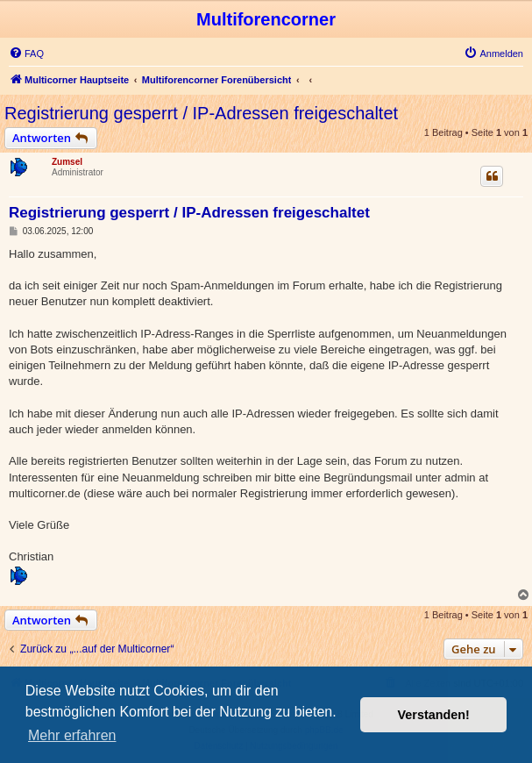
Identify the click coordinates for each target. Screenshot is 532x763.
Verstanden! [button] (434, 715)
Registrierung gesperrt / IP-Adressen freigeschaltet (201, 113)
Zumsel (67, 162)
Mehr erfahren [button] (72, 735)
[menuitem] (26, 53)
